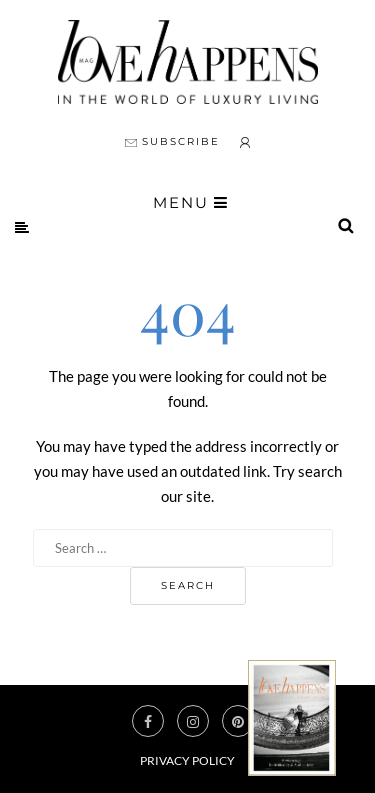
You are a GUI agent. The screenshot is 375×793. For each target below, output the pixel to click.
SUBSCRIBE (172, 141)
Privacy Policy (187, 760)
